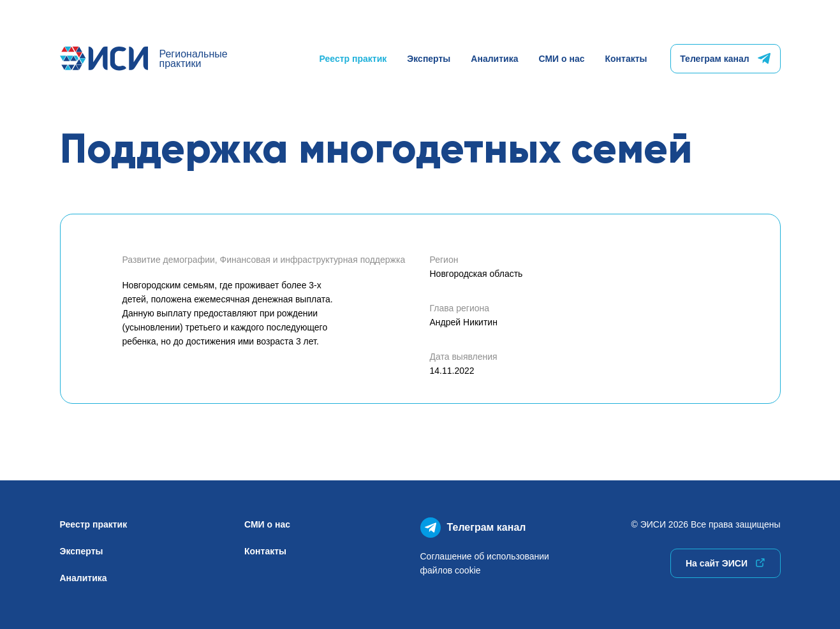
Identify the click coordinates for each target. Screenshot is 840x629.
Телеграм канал (725, 59)
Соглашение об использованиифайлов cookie (485, 563)
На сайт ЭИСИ (725, 563)
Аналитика (494, 59)
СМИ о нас (561, 59)
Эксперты (429, 59)
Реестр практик (353, 59)
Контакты (626, 59)
